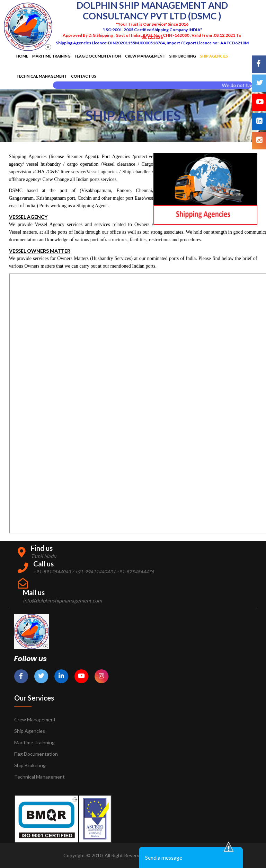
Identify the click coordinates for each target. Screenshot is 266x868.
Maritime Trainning (34, 742)
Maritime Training (51, 56)
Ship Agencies (30, 731)
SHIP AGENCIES (214, 56)
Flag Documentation (98, 56)
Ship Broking (183, 56)
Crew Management (145, 56)
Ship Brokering (30, 765)
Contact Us (84, 76)
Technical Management (42, 76)
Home (22, 56)
